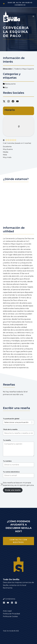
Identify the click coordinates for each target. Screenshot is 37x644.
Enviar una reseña (13, 490)
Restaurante (10, 84)
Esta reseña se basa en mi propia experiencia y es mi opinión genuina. (18, 484)
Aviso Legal (7, 611)
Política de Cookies (10, 616)
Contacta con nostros (18, 541)
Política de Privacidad (11, 614)
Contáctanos (10, 599)
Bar (7, 88)
